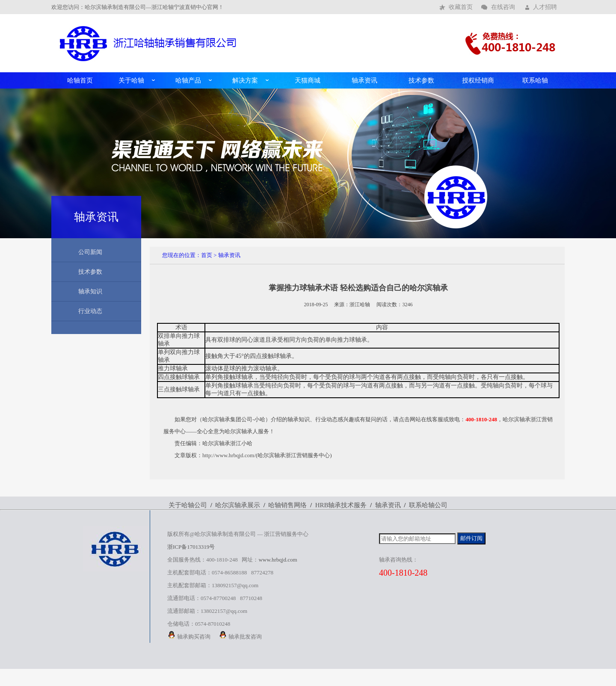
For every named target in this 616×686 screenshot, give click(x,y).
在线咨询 (503, 7)
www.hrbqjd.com (278, 560)
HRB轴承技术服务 (341, 505)
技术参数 (421, 80)
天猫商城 (308, 80)
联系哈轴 (535, 80)
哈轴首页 (80, 80)
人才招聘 (545, 7)
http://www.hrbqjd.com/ (229, 455)
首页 (207, 255)
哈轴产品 (188, 80)
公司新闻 (90, 252)
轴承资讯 (364, 80)
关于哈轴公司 (188, 505)
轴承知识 (90, 291)
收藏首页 (461, 7)
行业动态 (90, 311)
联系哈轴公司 (428, 505)
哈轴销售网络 (287, 505)
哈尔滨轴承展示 (238, 505)
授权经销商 (478, 80)
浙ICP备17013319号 (191, 547)
